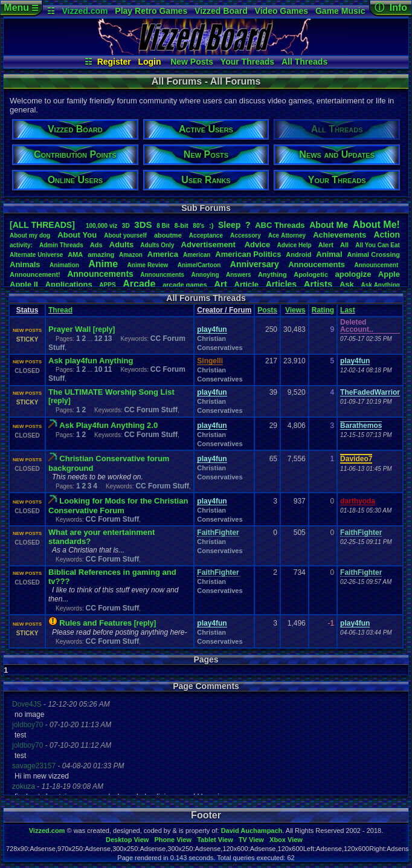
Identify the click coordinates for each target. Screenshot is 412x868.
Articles (281, 284)
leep (229, 225)
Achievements (340, 235)
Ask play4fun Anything (91, 361)
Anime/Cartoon (199, 265)
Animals (25, 264)
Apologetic (311, 274)
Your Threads (247, 62)
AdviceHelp (294, 245)
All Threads (304, 62)
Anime (103, 264)
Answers (239, 275)
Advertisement (210, 245)
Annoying (205, 275)
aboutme (168, 235)
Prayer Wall (69, 329)
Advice (258, 245)
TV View (251, 840)
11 (108, 369)
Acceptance (206, 235)
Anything (272, 274)
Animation (64, 265)
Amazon (131, 255)
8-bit (181, 225)
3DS (143, 225)
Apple (389, 274)
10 (98, 369)
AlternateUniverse (36, 255)
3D (126, 226)
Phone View (173, 840)
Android (298, 254)
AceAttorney (287, 235)
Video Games (282, 11)
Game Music (340, 11)
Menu (21, 8)
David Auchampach (252, 831)
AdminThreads (61, 245)
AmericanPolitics (248, 254)
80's (198, 226)
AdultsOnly (157, 245)
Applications (69, 284)
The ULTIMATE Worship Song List (111, 392)
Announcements (100, 274)
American (197, 255)
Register (114, 62)
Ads (96, 245)
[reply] (104, 329)
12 (98, 338)
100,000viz (101, 226)
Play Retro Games (151, 11)
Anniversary (255, 264)
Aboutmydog (30, 235)
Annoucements (317, 264)
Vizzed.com (85, 11)
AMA (75, 254)
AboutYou (77, 235)
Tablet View (215, 840)
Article (246, 284)
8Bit (163, 226)
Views (295, 310)
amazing (101, 254)
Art (220, 284)
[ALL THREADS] (42, 225)
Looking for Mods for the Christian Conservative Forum (118, 506)
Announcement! (35, 274)
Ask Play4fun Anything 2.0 (108, 425)
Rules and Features (95, 623)
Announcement (377, 265)
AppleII (24, 284)
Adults (121, 245)
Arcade (139, 284)
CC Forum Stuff (151, 410)
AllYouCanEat (378, 245)
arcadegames (185, 285)
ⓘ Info (391, 8)
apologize (353, 274)
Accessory (246, 235)
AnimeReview (148, 265)
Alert (326, 245)
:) (211, 225)
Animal (329, 254)
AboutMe (329, 225)
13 (108, 338)
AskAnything (380, 285)
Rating (323, 310)
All (344, 245)
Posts (267, 310)
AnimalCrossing (374, 254)
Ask (347, 284)
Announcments (162, 275)
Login (149, 62)
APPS (107, 285)
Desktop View (127, 840)
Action (387, 235)
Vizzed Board (221, 11)
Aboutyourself (125, 235)
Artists (318, 284)
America (163, 254)
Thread (60, 310)
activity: (21, 245)
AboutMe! (376, 225)
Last (348, 310)
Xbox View (286, 840)
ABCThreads (280, 225)
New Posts (192, 62)
